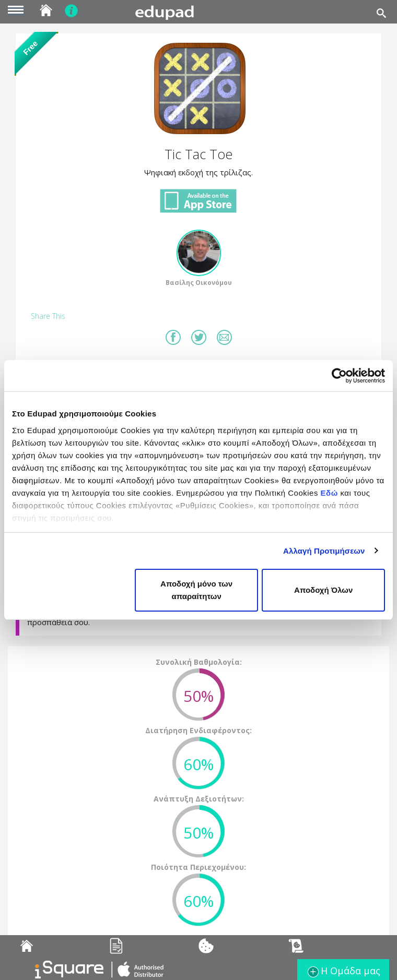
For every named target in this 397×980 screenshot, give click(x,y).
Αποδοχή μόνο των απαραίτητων (196, 590)
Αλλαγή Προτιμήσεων (324, 551)
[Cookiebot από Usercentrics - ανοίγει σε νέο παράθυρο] (339, 376)
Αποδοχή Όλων (323, 590)
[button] (198, 89)
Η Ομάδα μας (343, 972)
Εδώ (329, 493)
